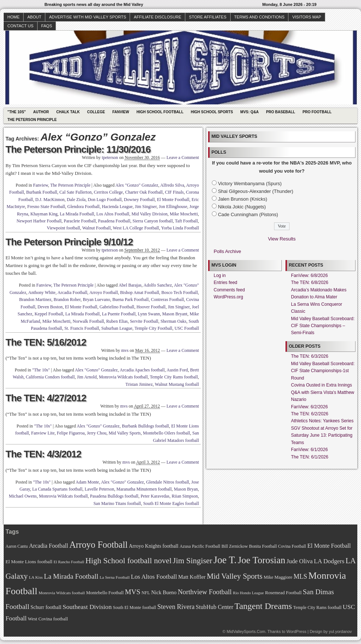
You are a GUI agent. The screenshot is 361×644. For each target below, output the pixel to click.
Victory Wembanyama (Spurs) (250, 183)
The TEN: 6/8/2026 (310, 283)
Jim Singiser (146, 207)
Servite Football (144, 321)
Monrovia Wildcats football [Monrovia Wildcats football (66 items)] (62, 593)
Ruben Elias (117, 321)
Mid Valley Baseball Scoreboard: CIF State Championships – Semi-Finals (323, 326)
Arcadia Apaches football (142, 370)
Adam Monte (87, 482)
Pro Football (317, 112)
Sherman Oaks (174, 321)
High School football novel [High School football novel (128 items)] (129, 561)
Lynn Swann (149, 314)
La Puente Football (119, 314)
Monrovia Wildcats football (123, 377)
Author (41, 112)
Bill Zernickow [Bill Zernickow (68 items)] (234, 546)
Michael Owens (23, 496)
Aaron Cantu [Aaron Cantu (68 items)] (17, 546)
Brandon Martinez (35, 300)
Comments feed (229, 290)
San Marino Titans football (117, 503)
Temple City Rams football (174, 377)
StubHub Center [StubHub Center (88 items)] (214, 607)
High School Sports (212, 112)
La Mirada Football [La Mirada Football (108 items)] (71, 576)
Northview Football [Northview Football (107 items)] (205, 592)
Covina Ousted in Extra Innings (321, 385)
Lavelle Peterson (99, 489)
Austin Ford (177, 370)
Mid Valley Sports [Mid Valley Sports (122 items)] (234, 576)
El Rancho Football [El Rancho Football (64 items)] (69, 562)
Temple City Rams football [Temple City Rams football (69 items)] (317, 607)
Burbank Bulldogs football (146, 426)
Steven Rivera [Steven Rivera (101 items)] (176, 607)
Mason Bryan (186, 489)
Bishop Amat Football (140, 292)
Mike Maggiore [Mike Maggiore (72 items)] (278, 577)
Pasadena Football (114, 221)
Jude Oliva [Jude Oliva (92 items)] (300, 561)
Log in (220, 276)
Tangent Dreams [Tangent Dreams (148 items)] (263, 606)
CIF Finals (174, 192)
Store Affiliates (208, 17)
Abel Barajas (130, 285)
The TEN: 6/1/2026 (310, 457)
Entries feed (225, 283)
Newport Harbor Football (39, 221)
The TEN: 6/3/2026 (310, 356)
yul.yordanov (340, 631)
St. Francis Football (82, 328)
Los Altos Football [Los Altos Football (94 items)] (154, 577)
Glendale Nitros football (168, 482)
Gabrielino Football (117, 307)
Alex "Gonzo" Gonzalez (137, 185)
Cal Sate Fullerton (75, 192)
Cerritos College (108, 192)
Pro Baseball (281, 112)
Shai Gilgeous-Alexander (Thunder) (256, 191)
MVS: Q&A (249, 112)
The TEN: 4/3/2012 (43, 454)
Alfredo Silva (172, 185)
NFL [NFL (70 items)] (146, 593)
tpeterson (110, 157)
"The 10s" (17, 112)
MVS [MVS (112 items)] (133, 592)
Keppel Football (49, 314)
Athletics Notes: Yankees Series (322, 421)
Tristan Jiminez (139, 384)
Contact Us (20, 26)
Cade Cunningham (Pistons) (248, 214)
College (96, 112)
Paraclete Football (80, 221)
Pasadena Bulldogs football (114, 496)
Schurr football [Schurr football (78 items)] (46, 607)
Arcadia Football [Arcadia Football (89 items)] (49, 546)
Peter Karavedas (155, 496)
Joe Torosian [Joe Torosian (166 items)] (261, 560)
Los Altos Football (113, 214)
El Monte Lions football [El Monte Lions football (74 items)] (29, 562)
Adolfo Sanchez (158, 285)
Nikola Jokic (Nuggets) (242, 207)
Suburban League (117, 328)
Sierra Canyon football (153, 221)
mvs (125, 350)
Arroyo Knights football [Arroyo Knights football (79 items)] (154, 546)
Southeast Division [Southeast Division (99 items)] (87, 607)
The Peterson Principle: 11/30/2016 (78, 149)
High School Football (160, 112)
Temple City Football (153, 328)
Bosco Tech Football (180, 292)
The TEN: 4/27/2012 (46, 398)
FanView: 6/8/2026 (309, 276)
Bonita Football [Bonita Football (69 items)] (263, 546)
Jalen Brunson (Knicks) (243, 199)
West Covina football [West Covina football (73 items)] (48, 619)
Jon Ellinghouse (173, 207)
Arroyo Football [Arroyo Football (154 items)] (98, 545)
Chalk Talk (68, 112)
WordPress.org (228, 297)
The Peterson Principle (32, 120)
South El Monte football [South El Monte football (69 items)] (134, 607)
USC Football (187, 328)
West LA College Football (136, 228)
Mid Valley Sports (125, 433)
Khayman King (44, 214)
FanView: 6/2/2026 (309, 407)
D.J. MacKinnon (50, 200)
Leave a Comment (183, 157)
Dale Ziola (76, 200)
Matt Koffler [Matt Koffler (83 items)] (192, 577)
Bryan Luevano (97, 300)
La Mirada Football (77, 214)
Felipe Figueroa (71, 433)
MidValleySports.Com (246, 631)
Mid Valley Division (150, 214)
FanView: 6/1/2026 (309, 450)
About (34, 17)
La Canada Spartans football (57, 489)
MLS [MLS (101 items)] (300, 577)
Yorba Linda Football (180, 228)
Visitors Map (306, 17)
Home (13, 17)
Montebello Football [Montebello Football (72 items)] (105, 593)
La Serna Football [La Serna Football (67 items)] (115, 577)
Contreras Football (168, 300)
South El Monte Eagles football (171, 503)
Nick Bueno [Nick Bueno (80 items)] (164, 592)
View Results (282, 239)
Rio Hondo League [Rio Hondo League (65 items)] (248, 593)
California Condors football (50, 377)
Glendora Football (84, 207)
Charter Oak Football (144, 192)
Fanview (121, 112)
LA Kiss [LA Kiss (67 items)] (36, 577)
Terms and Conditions (260, 17)
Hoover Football (151, 307)
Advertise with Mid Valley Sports (87, 17)
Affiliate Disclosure (157, 17)
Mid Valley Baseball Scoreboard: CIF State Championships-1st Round (323, 371)
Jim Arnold (87, 377)
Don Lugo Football (105, 200)
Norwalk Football (88, 321)
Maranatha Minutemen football (144, 489)
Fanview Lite (43, 433)
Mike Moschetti (184, 214)
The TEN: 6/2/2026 (310, 414)
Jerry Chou (97, 433)
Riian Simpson (185, 496)
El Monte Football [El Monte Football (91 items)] (329, 546)
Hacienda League (117, 207)
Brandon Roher (67, 300)
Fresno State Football (46, 207)
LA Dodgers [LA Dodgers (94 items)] (329, 561)
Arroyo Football (104, 292)
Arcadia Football (72, 292)
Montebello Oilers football (167, 433)
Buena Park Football (131, 300)
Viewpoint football (63, 228)
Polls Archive (227, 251)
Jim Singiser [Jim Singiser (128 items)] (192, 561)
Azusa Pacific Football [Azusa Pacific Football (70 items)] (200, 546)
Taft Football (186, 221)
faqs (47, 26)
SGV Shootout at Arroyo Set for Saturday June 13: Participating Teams (322, 435)
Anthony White (42, 292)
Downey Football (139, 200)
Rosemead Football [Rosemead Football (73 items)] (283, 593)
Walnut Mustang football (177, 384)
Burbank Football (42, 192)
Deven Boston (50, 307)
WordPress (296, 631)
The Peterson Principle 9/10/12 (69, 242)
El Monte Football (173, 200)
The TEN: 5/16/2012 (46, 342)
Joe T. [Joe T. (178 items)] (225, 560)
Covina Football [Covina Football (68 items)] (292, 546)
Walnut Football (96, 228)
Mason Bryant (175, 314)
